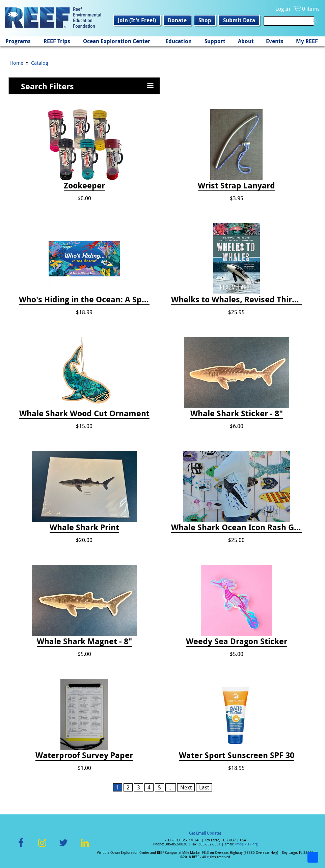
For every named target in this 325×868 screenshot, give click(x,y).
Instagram (42, 847)
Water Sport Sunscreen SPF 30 (237, 755)
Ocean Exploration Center (117, 41)
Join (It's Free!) (137, 20)
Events (275, 41)
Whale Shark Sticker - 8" (237, 414)
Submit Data (239, 20)
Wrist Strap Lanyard (236, 186)
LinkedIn (85, 847)
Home (16, 63)
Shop (205, 20)
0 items (311, 9)
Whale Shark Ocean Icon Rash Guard (236, 528)
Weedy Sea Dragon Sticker (237, 641)
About (246, 41)
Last (204, 787)
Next (186, 787)
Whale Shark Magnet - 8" (84, 641)
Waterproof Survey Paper (84, 755)
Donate (177, 20)
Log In (283, 9)
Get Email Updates (205, 833)
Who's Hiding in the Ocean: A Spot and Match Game (84, 300)
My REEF (307, 41)
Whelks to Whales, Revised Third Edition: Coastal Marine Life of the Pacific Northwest (236, 300)
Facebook (21, 847)
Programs (18, 41)
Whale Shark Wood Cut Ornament (84, 414)
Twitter (63, 847)
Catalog (40, 63)
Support (215, 41)
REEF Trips (57, 41)
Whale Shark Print (84, 528)
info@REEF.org (246, 844)
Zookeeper (84, 186)
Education (179, 41)
